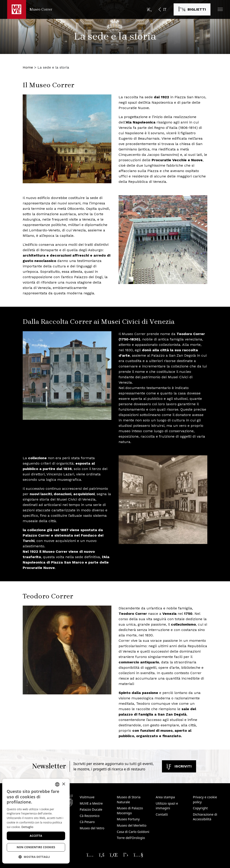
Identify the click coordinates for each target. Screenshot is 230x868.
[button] (220, 9)
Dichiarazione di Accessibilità (205, 817)
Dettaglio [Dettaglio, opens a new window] (27, 827)
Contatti (162, 814)
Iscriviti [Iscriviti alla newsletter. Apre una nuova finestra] (179, 766)
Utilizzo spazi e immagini (167, 806)
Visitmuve (87, 797)
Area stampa (165, 797)
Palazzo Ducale (91, 809)
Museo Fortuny (128, 819)
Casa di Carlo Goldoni (133, 832)
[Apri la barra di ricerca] (149, 9)
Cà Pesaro (87, 822)
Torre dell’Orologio (131, 838)
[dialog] (36, 821)
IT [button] (165, 9)
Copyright (200, 808)
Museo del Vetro (92, 828)
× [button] (63, 784)
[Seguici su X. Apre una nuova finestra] (126, 855)
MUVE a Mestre (91, 803)
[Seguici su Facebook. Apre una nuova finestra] (102, 855)
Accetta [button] (36, 836)
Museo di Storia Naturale (129, 800)
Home (28, 67)
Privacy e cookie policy (205, 800)
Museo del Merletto (132, 825)
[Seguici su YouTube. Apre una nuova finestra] (138, 855)
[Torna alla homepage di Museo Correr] (30, 9)
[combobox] (57, 784)
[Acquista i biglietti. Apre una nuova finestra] (192, 9)
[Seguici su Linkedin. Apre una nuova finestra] (114, 855)
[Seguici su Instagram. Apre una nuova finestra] (90, 855)
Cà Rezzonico (90, 816)
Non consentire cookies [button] (36, 847)
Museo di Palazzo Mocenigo (130, 811)
